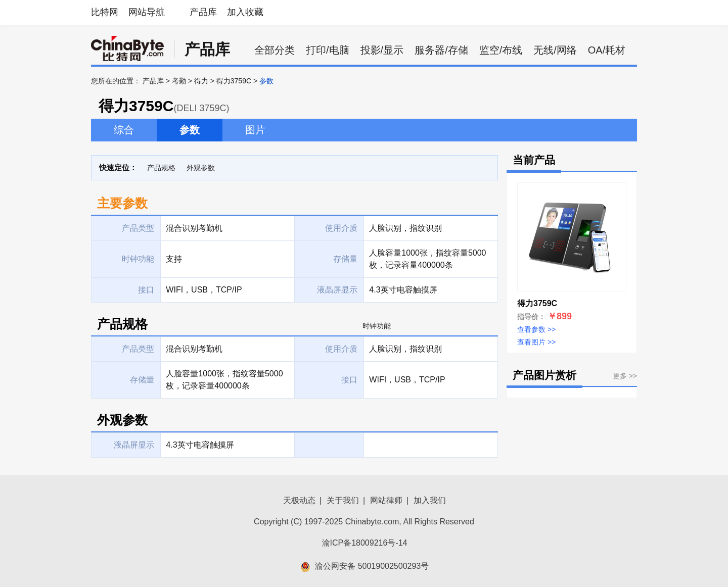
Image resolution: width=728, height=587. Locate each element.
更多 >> (625, 376)
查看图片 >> (536, 342)
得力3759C (234, 81)
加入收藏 (245, 12)
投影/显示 (382, 50)
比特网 (105, 12)
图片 (255, 130)
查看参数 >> (536, 329)
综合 (124, 130)
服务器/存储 (441, 50)
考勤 (179, 81)
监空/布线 (501, 50)
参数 (190, 130)
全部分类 (275, 50)
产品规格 (161, 168)
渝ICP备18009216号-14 (365, 543)
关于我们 (343, 500)
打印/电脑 (328, 50)
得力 (201, 81)
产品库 (203, 12)
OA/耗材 (607, 50)
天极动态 (299, 500)
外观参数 (201, 168)
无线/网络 (555, 50)
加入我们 (430, 500)
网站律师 (386, 500)
